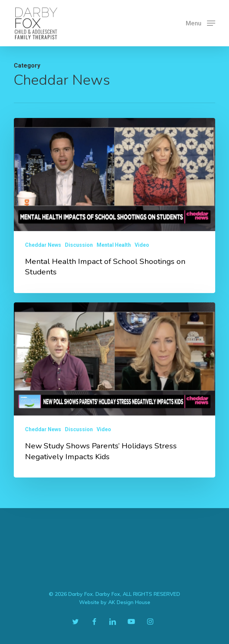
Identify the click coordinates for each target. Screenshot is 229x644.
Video (142, 245)
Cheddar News (43, 245)
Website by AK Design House (115, 602)
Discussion (79, 245)
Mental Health (114, 245)
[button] (200, 23)
